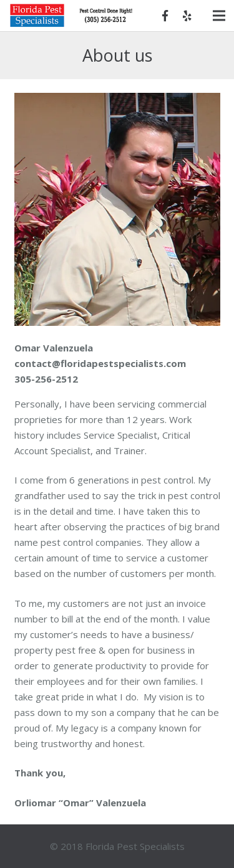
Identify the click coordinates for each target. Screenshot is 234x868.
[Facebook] (165, 16)
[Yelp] (187, 16)
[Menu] (219, 16)
